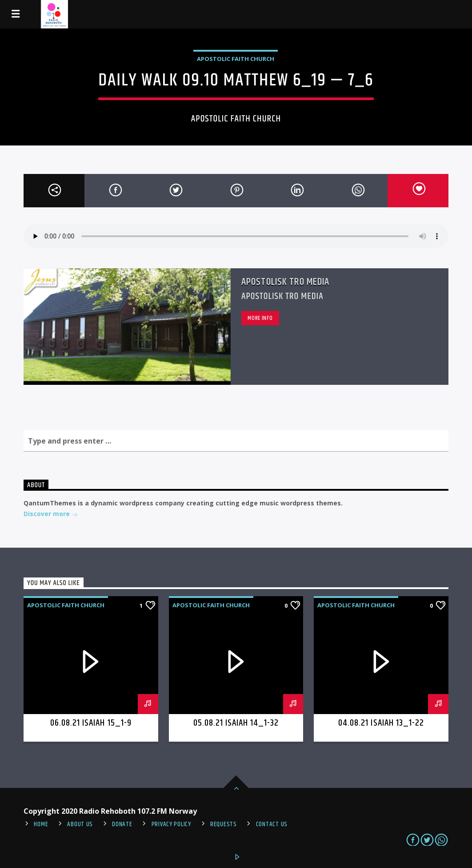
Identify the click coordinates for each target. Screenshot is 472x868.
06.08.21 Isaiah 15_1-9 (91, 723)
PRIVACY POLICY (171, 824)
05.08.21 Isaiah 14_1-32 (236, 723)
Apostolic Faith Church (236, 59)
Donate (122, 824)
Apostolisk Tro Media (285, 282)
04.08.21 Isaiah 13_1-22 (381, 723)
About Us (80, 824)
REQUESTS (224, 824)
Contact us (272, 824)
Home (41, 824)
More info (260, 318)
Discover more (51, 515)
